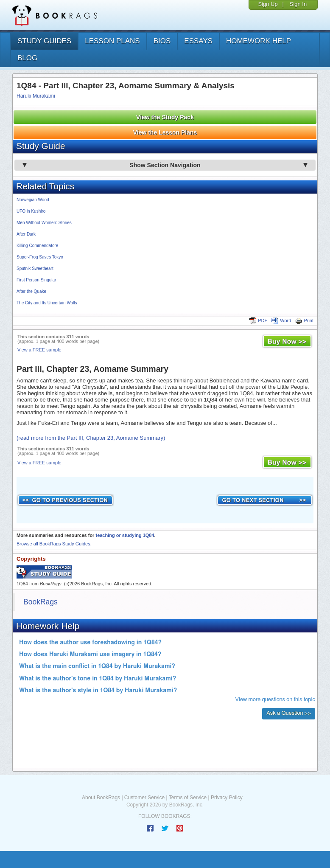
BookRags (41, 602)
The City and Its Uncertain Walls (47, 303)
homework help (259, 41)
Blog (27, 58)
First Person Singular (36, 280)
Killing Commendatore (37, 246)
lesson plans (112, 41)
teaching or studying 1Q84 (125, 535)
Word (281, 320)
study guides (44, 41)
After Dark (26, 234)
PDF (258, 320)
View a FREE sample (39, 350)
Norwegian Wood (33, 200)
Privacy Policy (227, 798)
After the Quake (31, 291)
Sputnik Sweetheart (35, 268)
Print (304, 320)
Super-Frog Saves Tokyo (40, 257)
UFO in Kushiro (31, 211)
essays (198, 41)
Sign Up (268, 4)
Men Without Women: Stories (44, 223)
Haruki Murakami (36, 96)
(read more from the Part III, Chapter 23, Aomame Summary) (91, 438)
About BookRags (101, 798)
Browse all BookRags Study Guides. (54, 544)
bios (162, 41)
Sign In (298, 4)
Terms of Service (188, 798)
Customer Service (144, 798)
